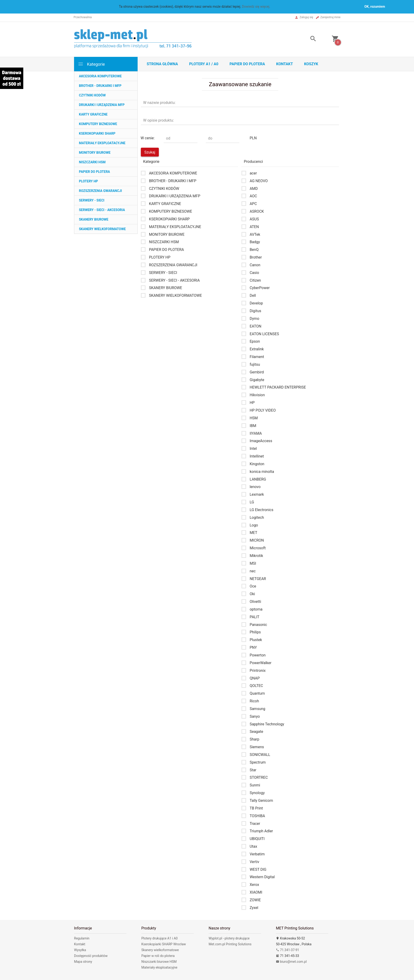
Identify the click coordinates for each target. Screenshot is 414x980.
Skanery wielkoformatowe (160, 950)
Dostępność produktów (91, 956)
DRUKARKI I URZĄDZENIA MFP (102, 105)
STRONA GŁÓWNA (162, 64)
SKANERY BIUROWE (94, 219)
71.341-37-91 (288, 950)
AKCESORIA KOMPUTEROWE (100, 76)
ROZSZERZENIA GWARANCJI (100, 191)
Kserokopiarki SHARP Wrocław (164, 944)
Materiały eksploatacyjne (159, 967)
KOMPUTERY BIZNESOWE (98, 124)
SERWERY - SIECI (92, 200)
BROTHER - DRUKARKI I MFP (100, 86)
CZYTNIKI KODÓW (92, 95)
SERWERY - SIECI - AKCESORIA (102, 210)
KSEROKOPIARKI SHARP (97, 133)
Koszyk (311, 64)
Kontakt (285, 64)
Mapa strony (83, 962)
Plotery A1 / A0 (204, 64)
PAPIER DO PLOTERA (94, 172)
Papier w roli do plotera (158, 956)
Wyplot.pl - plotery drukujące (229, 938)
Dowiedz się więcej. (256, 7)
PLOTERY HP (88, 181)
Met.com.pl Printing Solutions (230, 944)
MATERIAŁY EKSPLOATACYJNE (102, 143)
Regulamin (82, 938)
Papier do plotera (247, 64)
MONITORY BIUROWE (95, 153)
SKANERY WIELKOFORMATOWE (102, 229)
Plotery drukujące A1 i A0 (159, 938)
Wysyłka (80, 950)
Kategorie (91, 64)
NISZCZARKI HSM (92, 162)
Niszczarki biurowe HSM (159, 962)
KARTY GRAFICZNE (93, 114)
